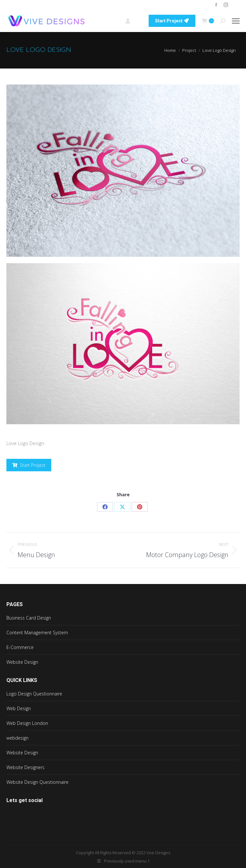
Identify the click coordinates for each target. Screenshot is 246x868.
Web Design (19, 708)
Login (134, 21)
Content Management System (37, 633)
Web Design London (27, 723)
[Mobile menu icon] (236, 21)
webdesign (17, 738)
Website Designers (25, 767)
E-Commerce (20, 647)
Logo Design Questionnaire (34, 694)
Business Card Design (29, 618)
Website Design (22, 662)
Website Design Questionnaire (37, 782)
